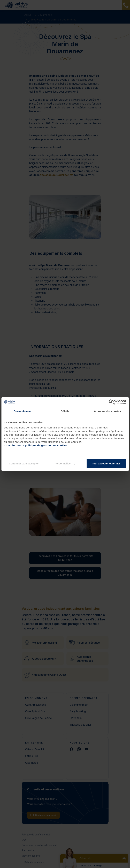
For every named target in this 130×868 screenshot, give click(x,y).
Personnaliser (65, 463)
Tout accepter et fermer (106, 463)
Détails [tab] (65, 411)
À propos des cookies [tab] (108, 411)
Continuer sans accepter (24, 463)
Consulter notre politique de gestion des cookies (36, 445)
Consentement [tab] (23, 411)
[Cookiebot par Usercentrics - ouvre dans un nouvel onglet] (111, 402)
